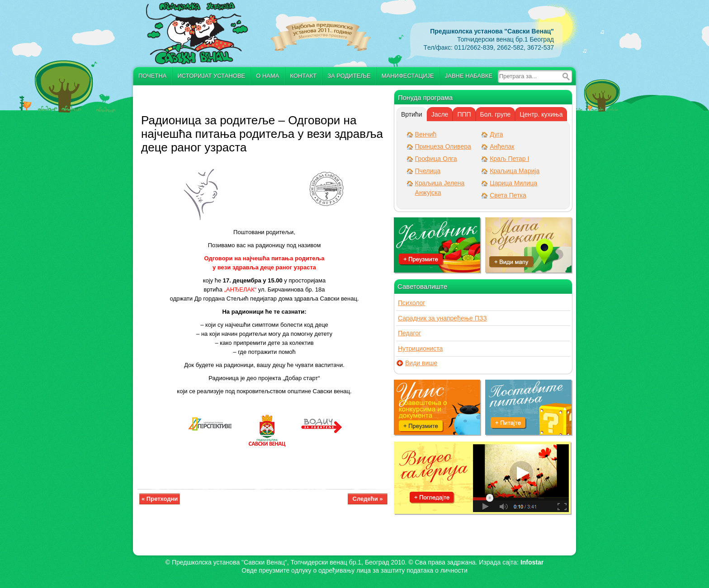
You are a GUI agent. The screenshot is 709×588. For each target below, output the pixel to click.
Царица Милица (513, 183)
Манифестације (408, 76)
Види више (421, 363)
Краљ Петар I (509, 159)
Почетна (153, 76)
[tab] (412, 114)
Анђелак (502, 146)
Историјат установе (212, 76)
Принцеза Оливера (443, 146)
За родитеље (349, 76)
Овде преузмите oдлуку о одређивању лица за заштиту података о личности (354, 570)
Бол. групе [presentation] (496, 114)
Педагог (409, 333)
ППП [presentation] (464, 114)
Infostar (532, 562)
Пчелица (428, 171)
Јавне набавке (469, 76)
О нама (267, 76)
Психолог (411, 303)
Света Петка (508, 195)
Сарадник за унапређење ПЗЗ (442, 318)
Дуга (496, 134)
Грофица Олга (436, 159)
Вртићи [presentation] (412, 114)
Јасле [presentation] (440, 114)
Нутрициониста (420, 348)
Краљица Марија (515, 171)
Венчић (426, 134)
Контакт (304, 76)
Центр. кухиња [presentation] (541, 114)
